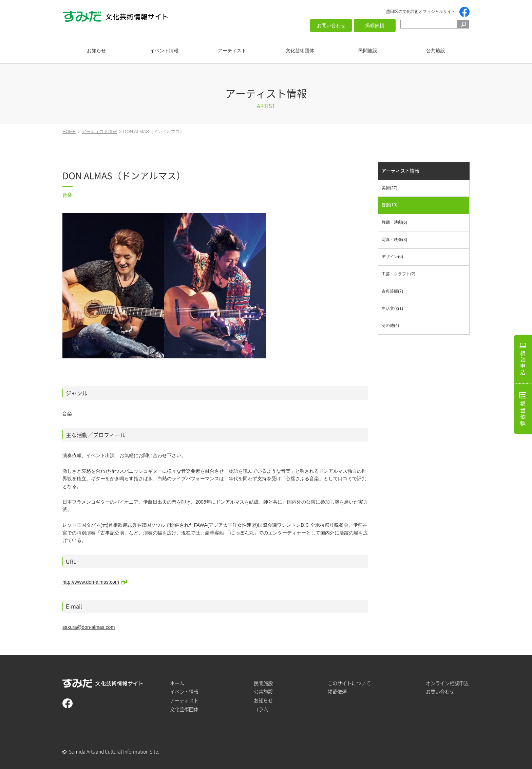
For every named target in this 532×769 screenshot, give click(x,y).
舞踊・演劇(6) (394, 222)
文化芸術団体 (300, 51)
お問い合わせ (331, 25)
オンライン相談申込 (447, 683)
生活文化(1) (392, 308)
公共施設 (436, 51)
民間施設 (368, 51)
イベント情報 (164, 51)
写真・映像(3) (394, 240)
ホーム (177, 683)
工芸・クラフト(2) (398, 274)
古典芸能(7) (392, 291)
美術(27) (389, 188)
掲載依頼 (375, 25)
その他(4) (390, 325)
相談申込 (523, 363)
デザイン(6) (392, 257)
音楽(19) (389, 205)
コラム (261, 709)
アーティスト (232, 51)
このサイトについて (349, 683)
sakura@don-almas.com (89, 627)
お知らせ (96, 51)
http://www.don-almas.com (91, 582)
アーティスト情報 (400, 171)
